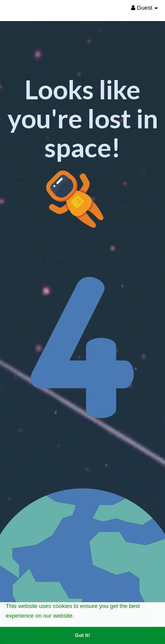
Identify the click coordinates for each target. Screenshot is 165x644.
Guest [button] (145, 8)
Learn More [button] (92, 615)
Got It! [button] (82, 635)
